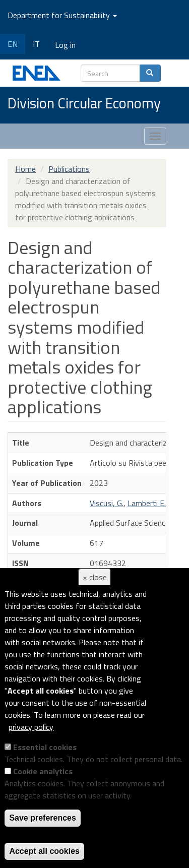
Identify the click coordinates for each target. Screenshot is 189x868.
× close (95, 577)
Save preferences (43, 818)
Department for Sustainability (62, 15)
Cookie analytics (43, 771)
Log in (65, 45)
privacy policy (31, 727)
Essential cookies (45, 747)
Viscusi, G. (107, 503)
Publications (69, 169)
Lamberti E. (147, 503)
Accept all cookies (44, 851)
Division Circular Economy (84, 104)
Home (25, 169)
